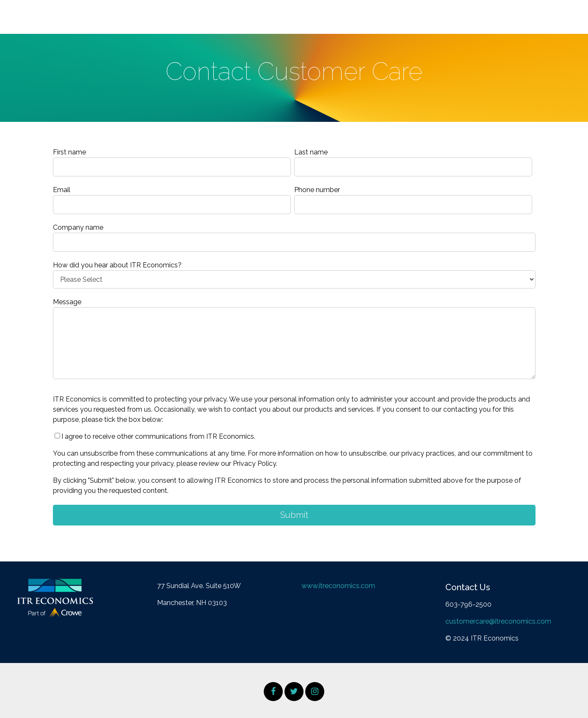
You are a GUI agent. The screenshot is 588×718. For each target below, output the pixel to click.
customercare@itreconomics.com (498, 621)
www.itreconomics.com (338, 586)
